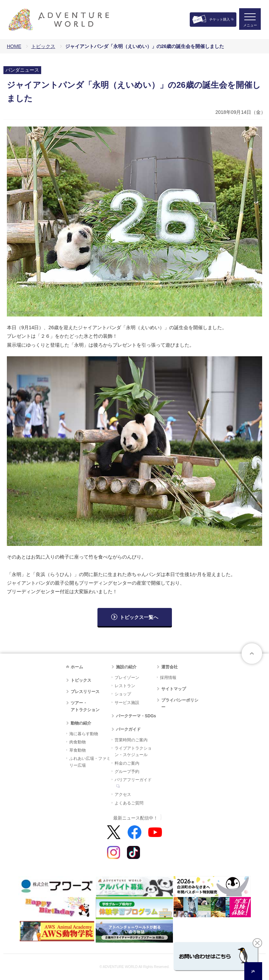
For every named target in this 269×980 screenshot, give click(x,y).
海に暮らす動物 (84, 734)
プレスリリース (85, 692)
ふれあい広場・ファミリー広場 (90, 762)
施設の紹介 (126, 667)
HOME (14, 46)
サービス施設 (127, 703)
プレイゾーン (127, 678)
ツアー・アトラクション (85, 706)
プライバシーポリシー (180, 703)
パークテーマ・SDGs (136, 716)
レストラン (125, 686)
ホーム (77, 667)
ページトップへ (252, 654)
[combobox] (253, 971)
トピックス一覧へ (139, 617)
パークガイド (128, 729)
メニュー (250, 26)
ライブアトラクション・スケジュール (133, 751)
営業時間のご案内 (131, 740)
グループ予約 (127, 772)
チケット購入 (220, 19)
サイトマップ (174, 689)
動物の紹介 (81, 723)
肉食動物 (78, 742)
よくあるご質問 (129, 803)
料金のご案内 (127, 763)
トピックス (43, 46)
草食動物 (78, 750)
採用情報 (168, 678)
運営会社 (169, 667)
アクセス (123, 794)
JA (253, 971)
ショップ (123, 694)
